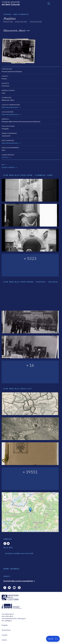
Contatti (4, 635)
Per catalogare (7, 621)
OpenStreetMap (34, 531)
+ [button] (5, 495)
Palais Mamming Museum (10, 107)
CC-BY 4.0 (5, 157)
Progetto (5, 625)
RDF (3, 165)
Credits (4, 640)
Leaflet (25, 531)
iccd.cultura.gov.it (8, 614)
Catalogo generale (11, 3)
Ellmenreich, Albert (14, 31)
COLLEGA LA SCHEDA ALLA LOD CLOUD (19, 554)
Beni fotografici (21, 14)
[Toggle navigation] (49, 3)
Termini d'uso (6, 630)
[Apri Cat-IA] (53, 639)
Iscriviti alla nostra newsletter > (19, 581)
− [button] (5, 499)
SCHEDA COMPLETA (8, 167)
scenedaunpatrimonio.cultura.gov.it (14, 619)
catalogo (7, 14)
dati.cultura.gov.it (8, 616)
